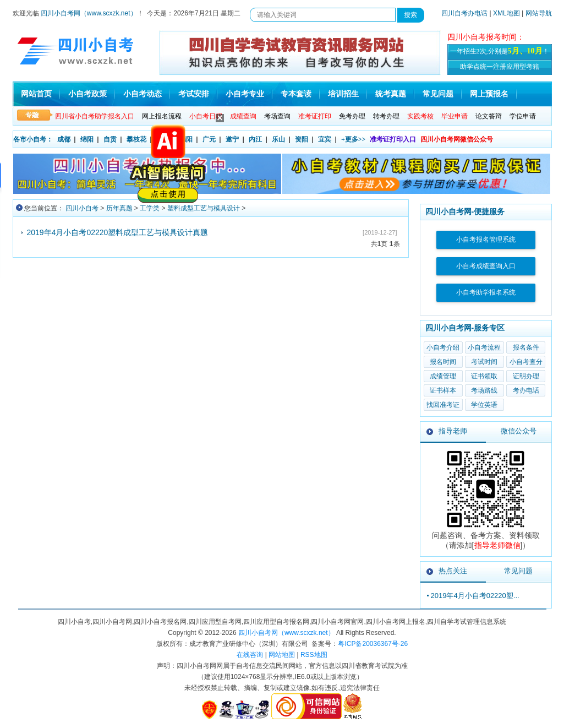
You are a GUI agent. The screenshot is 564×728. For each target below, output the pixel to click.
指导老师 (453, 431)
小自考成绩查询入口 (486, 266)
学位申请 (523, 116)
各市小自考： (33, 139)
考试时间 (484, 362)
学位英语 (484, 405)
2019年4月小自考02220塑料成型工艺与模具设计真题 (118, 232)
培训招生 (343, 94)
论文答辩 (489, 116)
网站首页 (36, 94)
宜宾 (325, 139)
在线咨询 (250, 655)
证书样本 (443, 390)
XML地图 (506, 13)
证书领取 (484, 376)
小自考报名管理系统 (486, 240)
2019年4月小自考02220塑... (475, 596)
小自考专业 (245, 94)
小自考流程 (484, 347)
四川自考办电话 (464, 13)
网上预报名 (489, 94)
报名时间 (443, 362)
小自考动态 (143, 94)
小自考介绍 (443, 347)
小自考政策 (87, 94)
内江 (255, 139)
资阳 (302, 139)
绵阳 (87, 139)
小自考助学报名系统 (486, 292)
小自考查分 (526, 362)
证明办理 (526, 376)
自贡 (110, 139)
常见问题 (438, 94)
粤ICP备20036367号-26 (373, 644)
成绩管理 (443, 376)
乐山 (278, 139)
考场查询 (277, 116)
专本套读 (296, 94)
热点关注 (453, 571)
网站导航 (539, 13)
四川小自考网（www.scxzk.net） (89, 13)
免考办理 (352, 116)
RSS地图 (314, 655)
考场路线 (484, 390)
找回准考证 (443, 405)
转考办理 (386, 116)
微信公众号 (519, 431)
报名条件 (526, 347)
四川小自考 (82, 208)
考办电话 (526, 390)
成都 (64, 139)
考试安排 (194, 94)
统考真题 (391, 94)
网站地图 (282, 655)
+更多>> (354, 139)
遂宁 (232, 139)
